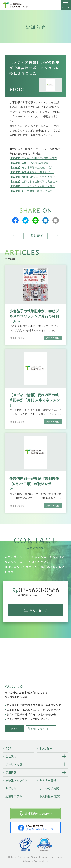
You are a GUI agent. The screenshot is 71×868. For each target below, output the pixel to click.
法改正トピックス (17, 780)
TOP (8, 748)
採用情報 (11, 772)
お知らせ (11, 788)
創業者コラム (14, 796)
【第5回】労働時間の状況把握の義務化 (32, 177)
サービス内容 (14, 764)
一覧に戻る (36, 236)
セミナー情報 (48, 780)
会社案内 (11, 756)
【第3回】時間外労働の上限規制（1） (32, 167)
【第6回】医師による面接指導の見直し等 (34, 181)
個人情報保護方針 (51, 796)
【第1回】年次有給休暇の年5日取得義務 (33, 158)
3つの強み (46, 748)
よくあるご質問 (49, 788)
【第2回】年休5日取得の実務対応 (29, 163)
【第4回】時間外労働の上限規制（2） (32, 172)
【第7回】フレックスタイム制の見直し (32, 186)
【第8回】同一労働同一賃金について (31, 191)
